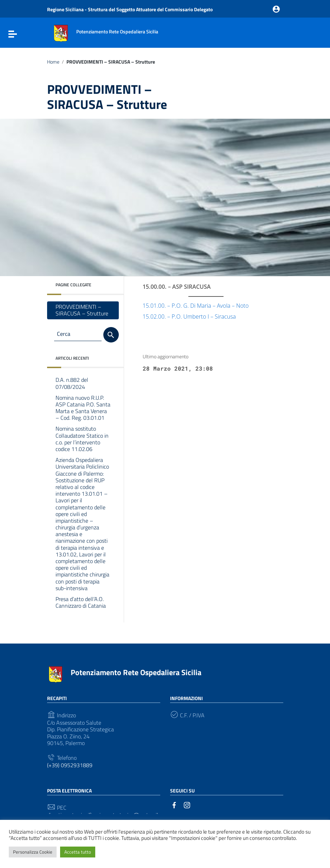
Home (53, 62)
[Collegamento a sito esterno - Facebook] (174, 804)
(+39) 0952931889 (70, 765)
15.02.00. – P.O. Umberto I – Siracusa (189, 316)
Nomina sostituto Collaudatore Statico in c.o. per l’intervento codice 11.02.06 (82, 439)
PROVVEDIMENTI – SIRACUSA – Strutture (82, 310)
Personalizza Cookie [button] (33, 852)
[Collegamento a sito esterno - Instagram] (187, 804)
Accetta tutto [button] (78, 852)
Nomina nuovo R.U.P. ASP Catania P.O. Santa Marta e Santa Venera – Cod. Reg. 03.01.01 (83, 408)
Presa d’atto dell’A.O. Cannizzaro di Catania (81, 602)
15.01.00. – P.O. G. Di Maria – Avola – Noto (196, 306)
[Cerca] (111, 335)
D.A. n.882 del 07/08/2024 (72, 383)
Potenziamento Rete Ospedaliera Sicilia (136, 672)
